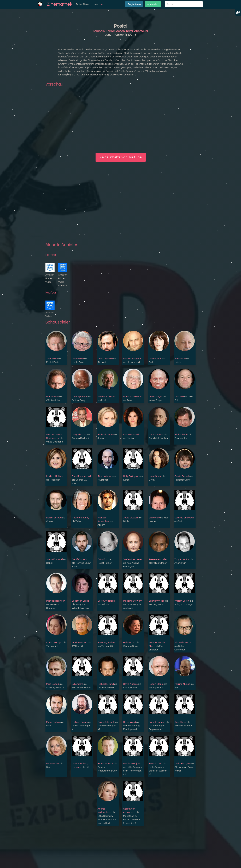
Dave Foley (78, 359)
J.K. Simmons (156, 435)
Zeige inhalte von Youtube (121, 157)
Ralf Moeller (53, 397)
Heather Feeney (80, 518)
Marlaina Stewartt (133, 601)
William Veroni (182, 601)
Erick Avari (180, 359)
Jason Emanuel (55, 559)
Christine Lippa (54, 643)
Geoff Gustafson (81, 559)
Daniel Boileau (54, 518)
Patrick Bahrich (157, 722)
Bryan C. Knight (106, 722)
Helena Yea (129, 643)
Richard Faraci (80, 722)
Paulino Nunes (182, 684)
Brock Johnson (106, 764)
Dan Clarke (180, 722)
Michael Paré (181, 435)
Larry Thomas (79, 435)
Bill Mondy (154, 518)
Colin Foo (103, 559)
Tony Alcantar (182, 559)
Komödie (99, 31)
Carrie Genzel (182, 476)
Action (120, 31)
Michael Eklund (106, 684)
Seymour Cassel (106, 397)
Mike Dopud (53, 684)
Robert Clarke (156, 684)
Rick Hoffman (105, 476)
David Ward (129, 722)
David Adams (130, 684)
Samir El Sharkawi (184, 518)
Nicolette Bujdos (132, 764)
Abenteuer (141, 31)
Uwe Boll (179, 397)
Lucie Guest (155, 476)
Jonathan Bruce (81, 601)
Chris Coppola (105, 359)
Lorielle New (53, 764)
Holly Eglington (131, 476)
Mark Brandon (80, 643)
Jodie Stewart (131, 518)
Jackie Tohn (155, 359)
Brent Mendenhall (81, 476)
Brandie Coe (155, 764)
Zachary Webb (157, 601)
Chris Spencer (79, 397)
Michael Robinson (56, 601)
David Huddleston (133, 397)
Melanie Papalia (132, 435)
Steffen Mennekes (133, 559)
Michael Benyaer (132, 359)
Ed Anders (77, 684)
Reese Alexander (158, 559)
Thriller (110, 31)
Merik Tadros (53, 722)
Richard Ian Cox (183, 643)
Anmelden (153, 4)
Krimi (130, 31)
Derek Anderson (106, 601)
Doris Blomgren (183, 764)
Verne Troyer (155, 397)
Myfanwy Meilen (106, 643)
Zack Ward (52, 359)
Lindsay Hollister (55, 476)
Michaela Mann (106, 435)
